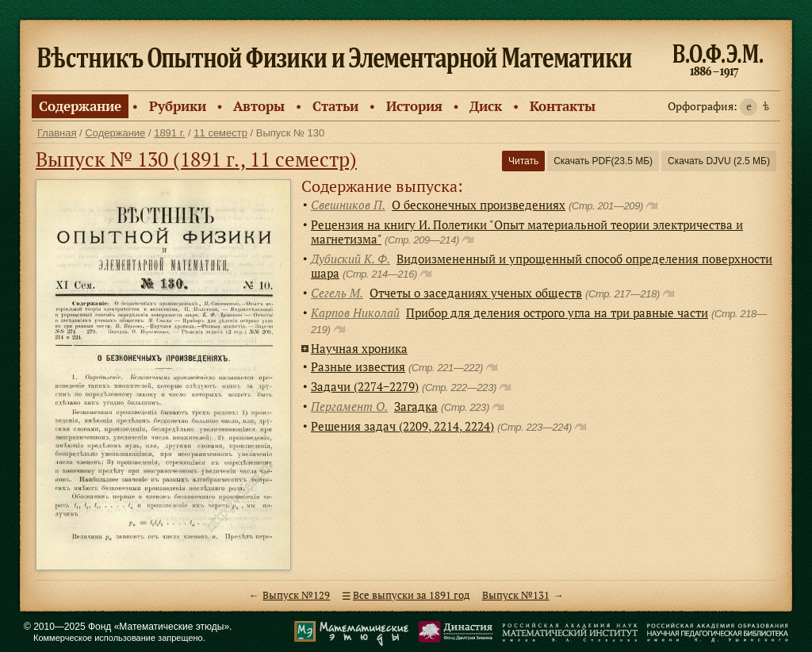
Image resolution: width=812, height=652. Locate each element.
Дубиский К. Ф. (350, 259)
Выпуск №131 (516, 595)
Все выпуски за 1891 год (411, 595)
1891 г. (169, 133)
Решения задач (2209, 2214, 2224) (402, 426)
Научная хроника (359, 348)
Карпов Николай (355, 313)
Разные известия (358, 366)
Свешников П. (348, 205)
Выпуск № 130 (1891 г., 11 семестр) (196, 159)
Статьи (335, 106)
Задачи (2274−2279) (365, 386)
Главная (57, 133)
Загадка (416, 406)
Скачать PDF (603, 161)
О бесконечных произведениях (479, 205)
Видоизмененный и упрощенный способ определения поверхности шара (542, 266)
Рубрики (178, 106)
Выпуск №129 (296, 595)
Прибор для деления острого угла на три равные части (557, 313)
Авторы (259, 106)
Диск (486, 106)
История (414, 106)
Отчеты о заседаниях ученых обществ (476, 293)
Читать (523, 161)
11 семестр (220, 133)
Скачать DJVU (719, 161)
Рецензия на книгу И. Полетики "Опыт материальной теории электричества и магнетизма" (527, 232)
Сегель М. (337, 293)
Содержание (80, 106)
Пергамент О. (349, 406)
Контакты (563, 106)
